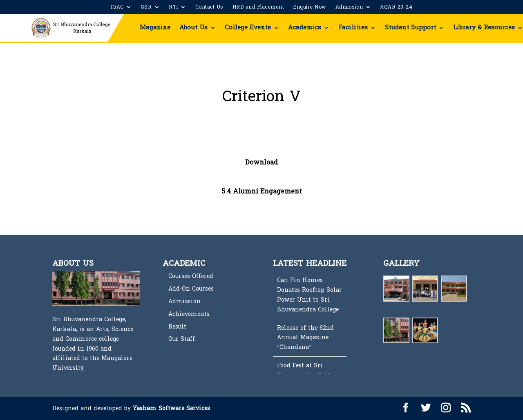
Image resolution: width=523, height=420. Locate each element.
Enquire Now (310, 8)
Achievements (189, 314)
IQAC (117, 8)
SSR (146, 8)
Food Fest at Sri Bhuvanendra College (308, 370)
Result (177, 327)
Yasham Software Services (171, 408)
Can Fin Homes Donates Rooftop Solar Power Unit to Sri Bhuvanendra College (310, 295)
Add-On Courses (191, 289)
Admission (349, 8)
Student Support (410, 28)
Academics (305, 28)
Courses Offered (191, 276)
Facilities (353, 28)
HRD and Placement (258, 8)
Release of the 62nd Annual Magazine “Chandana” (305, 338)
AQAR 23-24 (396, 8)
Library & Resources (484, 28)
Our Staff (182, 339)
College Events (248, 28)
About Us (193, 28)
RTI (173, 8)
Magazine (155, 28)
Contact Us (209, 8)
